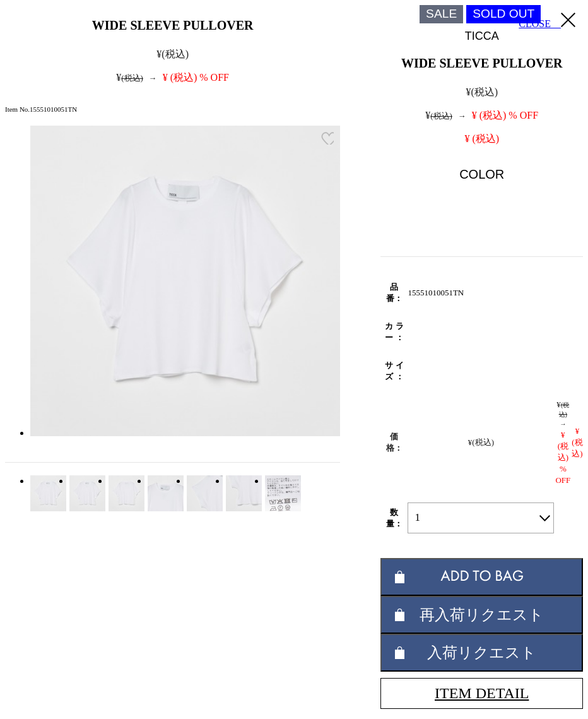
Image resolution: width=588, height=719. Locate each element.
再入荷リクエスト (482, 615)
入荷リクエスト (482, 652)
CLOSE (547, 21)
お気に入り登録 (327, 138)
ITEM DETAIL (482, 693)
